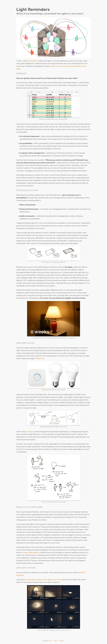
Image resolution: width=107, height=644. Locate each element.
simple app (31, 432)
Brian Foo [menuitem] (49, 641)
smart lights (32, 61)
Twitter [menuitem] (55, 641)
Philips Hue (40, 358)
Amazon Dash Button (30, 552)
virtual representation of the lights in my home (44, 580)
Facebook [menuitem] (62, 641)
